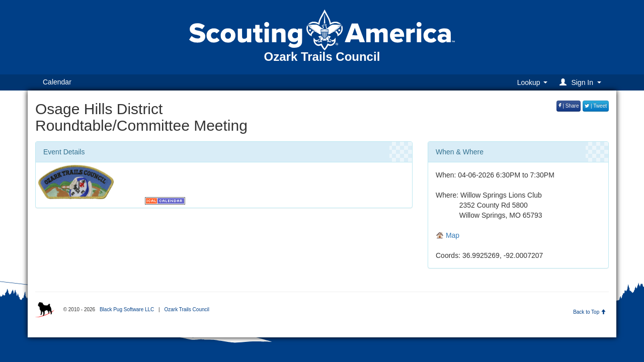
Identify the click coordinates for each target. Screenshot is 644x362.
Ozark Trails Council (186, 309)
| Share (569, 106)
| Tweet (596, 106)
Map (448, 235)
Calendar (57, 82)
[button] (582, 82)
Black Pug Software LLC (127, 309)
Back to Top (589, 312)
